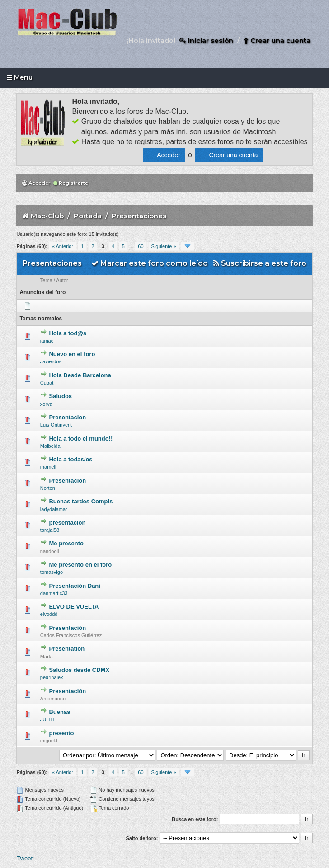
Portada (88, 216)
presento (61, 733)
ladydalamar (54, 509)
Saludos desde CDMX (79, 670)
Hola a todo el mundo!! (81, 439)
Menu (20, 77)
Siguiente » (164, 246)
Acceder (36, 183)
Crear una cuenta (277, 40)
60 (141, 246)
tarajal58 (50, 530)
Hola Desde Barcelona (80, 375)
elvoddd (49, 614)
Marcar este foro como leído (150, 263)
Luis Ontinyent (56, 425)
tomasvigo (52, 572)
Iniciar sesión (206, 40)
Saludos (60, 396)
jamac (47, 341)
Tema (46, 280)
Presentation (67, 649)
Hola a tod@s (68, 333)
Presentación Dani (74, 586)
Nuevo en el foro (72, 354)
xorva (46, 404)
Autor (62, 280)
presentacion (67, 523)
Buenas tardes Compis (81, 501)
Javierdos (51, 361)
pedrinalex (52, 677)
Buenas (59, 712)
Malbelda (50, 446)
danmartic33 (54, 593)
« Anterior (63, 246)
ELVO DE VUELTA (74, 607)
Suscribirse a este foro (260, 263)
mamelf (48, 467)
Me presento (66, 543)
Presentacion (67, 417)
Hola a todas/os (70, 459)
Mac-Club (47, 216)
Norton (48, 488)
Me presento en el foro (80, 565)
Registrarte (71, 183)
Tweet (25, 858)
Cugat (47, 383)
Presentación (67, 481)
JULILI (47, 719)
